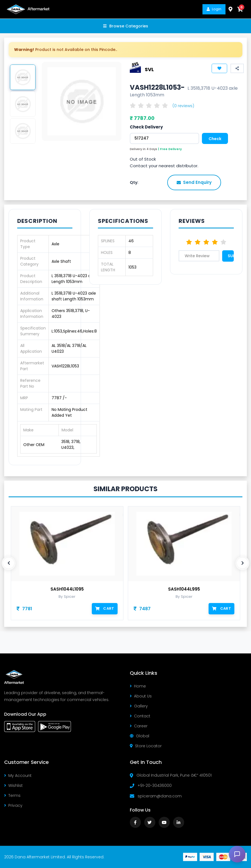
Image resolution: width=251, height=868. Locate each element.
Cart (105, 608)
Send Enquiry (194, 182)
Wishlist (13, 785)
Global (140, 736)
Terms (12, 795)
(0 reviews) (183, 106)
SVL (149, 69)
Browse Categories (126, 26)
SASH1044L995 (184, 589)
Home (138, 686)
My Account (18, 776)
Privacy (13, 805)
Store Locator (146, 746)
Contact (140, 716)
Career (139, 726)
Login (214, 9)
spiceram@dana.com (160, 796)
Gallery (139, 706)
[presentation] (9, 563)
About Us (141, 696)
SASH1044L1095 (67, 589)
